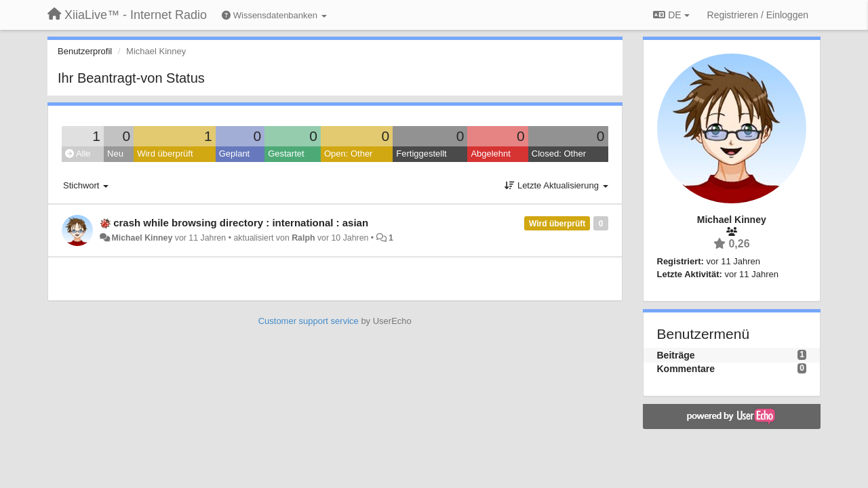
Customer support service (309, 321)
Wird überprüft (165, 154)
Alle (78, 154)
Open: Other (349, 154)
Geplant (235, 154)
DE (671, 15)
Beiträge (676, 355)
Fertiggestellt (421, 154)
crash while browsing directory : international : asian (241, 223)
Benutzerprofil (85, 51)
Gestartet (286, 154)
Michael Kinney (142, 238)
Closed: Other (559, 154)
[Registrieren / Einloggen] (758, 15)
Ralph (303, 238)
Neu (115, 154)
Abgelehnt (491, 154)
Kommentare (686, 369)
